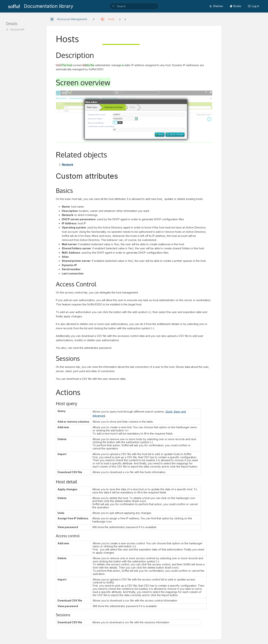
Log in (253, 6)
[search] (134, 6)
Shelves (216, 6)
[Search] (114, 6)
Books (235, 6)
